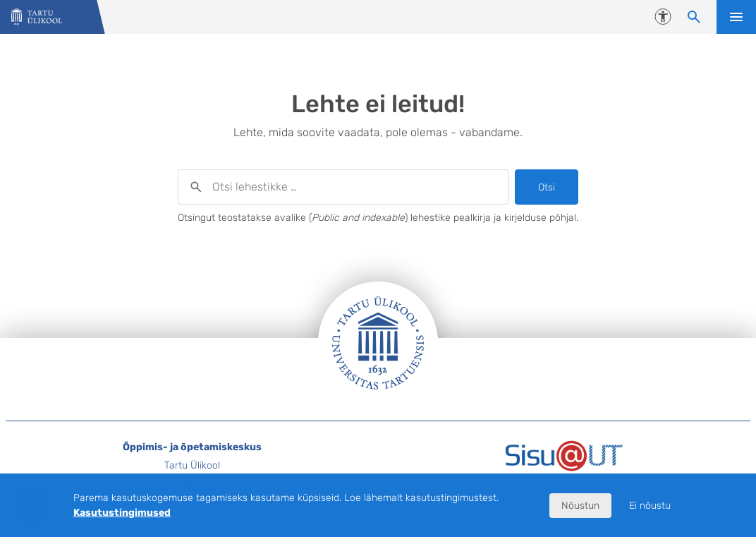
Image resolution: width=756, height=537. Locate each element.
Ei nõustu (650, 506)
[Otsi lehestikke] (694, 17)
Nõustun (580, 506)
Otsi (547, 187)
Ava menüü (736, 17)
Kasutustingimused (122, 513)
